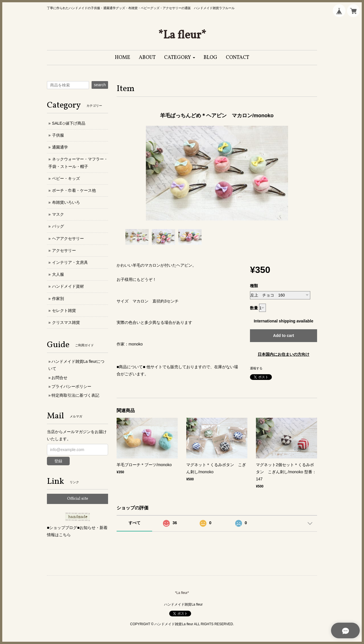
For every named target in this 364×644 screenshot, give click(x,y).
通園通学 (60, 147)
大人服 (58, 274)
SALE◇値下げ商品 (69, 123)
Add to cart (284, 336)
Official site (78, 499)
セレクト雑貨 (64, 310)
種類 (254, 286)
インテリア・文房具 (70, 262)
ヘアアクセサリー (68, 238)
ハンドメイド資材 (68, 286)
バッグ (58, 226)
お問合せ (59, 378)
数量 (254, 308)
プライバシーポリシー (71, 386)
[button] (180, 58)
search (100, 85)
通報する (256, 368)
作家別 (58, 299)
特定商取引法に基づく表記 (75, 395)
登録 (58, 461)
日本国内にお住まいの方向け (284, 354)
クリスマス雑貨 (66, 322)
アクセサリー (64, 250)
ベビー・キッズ (66, 178)
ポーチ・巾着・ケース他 (74, 190)
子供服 (58, 135)
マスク (58, 214)
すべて (135, 523)
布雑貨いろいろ (66, 202)
